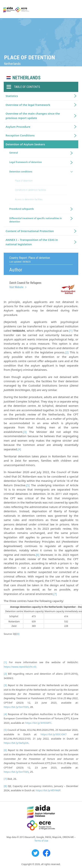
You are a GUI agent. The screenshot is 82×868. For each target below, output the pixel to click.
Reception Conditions (20, 135)
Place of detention (24, 181)
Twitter (35, 853)
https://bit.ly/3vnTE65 (16, 707)
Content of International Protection (30, 231)
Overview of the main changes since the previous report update (33, 116)
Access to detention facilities (29, 199)
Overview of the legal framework (28, 105)
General (14, 153)
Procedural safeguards (22, 209)
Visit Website (16, 287)
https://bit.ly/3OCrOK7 (54, 734)
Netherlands (27, 78)
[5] (28, 485)
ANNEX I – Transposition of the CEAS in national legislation (32, 242)
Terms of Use (41, 841)
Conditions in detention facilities (30, 190)
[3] (25, 432)
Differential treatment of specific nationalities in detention (36, 220)
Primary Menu (76, 9)
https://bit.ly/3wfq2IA (16, 743)
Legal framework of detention (26, 162)
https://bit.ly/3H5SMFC (38, 723)
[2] (67, 352)
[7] (55, 594)
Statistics (12, 96)
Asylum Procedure (18, 127)
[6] (37, 555)
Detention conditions (21, 172)
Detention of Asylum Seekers (25, 144)
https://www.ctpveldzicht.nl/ (20, 667)
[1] (71, 331)
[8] (18, 634)
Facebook (47, 853)
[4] (19, 449)
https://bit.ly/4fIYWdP (48, 790)
